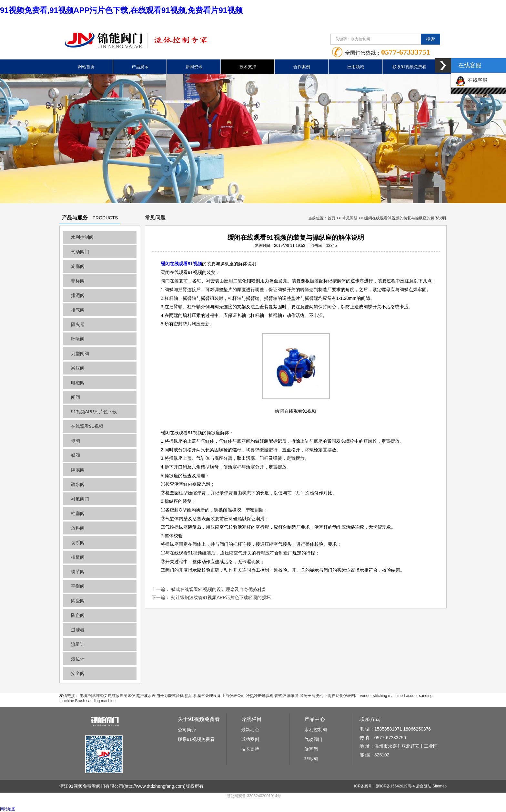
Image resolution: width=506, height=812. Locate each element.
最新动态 (250, 730)
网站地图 (8, 809)
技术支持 (248, 67)
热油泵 (191, 696)
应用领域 (356, 67)
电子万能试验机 (170, 696)
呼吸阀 (78, 339)
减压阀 (78, 368)
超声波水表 (146, 696)
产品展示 (140, 67)
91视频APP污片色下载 (94, 412)
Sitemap (440, 786)
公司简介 (187, 730)
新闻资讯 (194, 67)
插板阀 (78, 557)
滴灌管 (293, 696)
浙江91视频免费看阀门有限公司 (91, 786)
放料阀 (78, 528)
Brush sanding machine (95, 701)
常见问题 (350, 218)
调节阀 (78, 572)
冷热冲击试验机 (260, 696)
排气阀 (78, 310)
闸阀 (76, 397)
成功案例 (250, 739)
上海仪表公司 (233, 696)
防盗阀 (78, 615)
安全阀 (78, 673)
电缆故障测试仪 (93, 696)
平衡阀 (78, 586)
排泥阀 (78, 295)
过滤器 (78, 630)
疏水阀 (78, 484)
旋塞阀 (78, 266)
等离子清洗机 (311, 696)
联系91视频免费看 (409, 67)
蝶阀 (76, 455)
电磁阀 (78, 383)
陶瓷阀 (78, 601)
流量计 (78, 644)
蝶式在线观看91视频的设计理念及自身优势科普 (219, 589)
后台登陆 (424, 786)
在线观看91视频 (87, 426)
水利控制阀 (82, 237)
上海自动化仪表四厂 (341, 696)
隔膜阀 (78, 470)
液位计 (78, 659)
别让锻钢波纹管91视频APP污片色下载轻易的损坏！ (223, 597)
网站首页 (86, 67)
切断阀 (78, 543)
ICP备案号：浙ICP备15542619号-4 (384, 786)
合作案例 (302, 67)
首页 (331, 218)
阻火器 (78, 324)
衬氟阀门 (80, 499)
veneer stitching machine (381, 696)
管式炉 (280, 696)
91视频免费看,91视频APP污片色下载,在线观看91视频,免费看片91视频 (121, 10)
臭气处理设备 (209, 696)
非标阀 (78, 281)
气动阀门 (80, 252)
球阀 (76, 441)
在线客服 (471, 80)
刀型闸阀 (80, 353)
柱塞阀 (78, 513)
